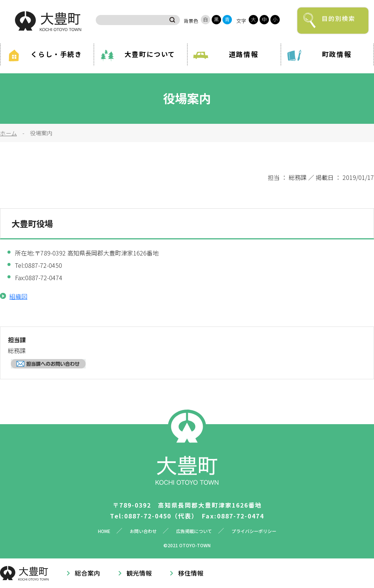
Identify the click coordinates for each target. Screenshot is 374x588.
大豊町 (48, 21)
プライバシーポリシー (254, 531)
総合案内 (88, 573)
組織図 (18, 296)
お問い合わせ (143, 531)
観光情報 (139, 573)
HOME (104, 531)
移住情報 (191, 573)
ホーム (8, 133)
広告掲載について (194, 531)
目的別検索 (338, 18)
